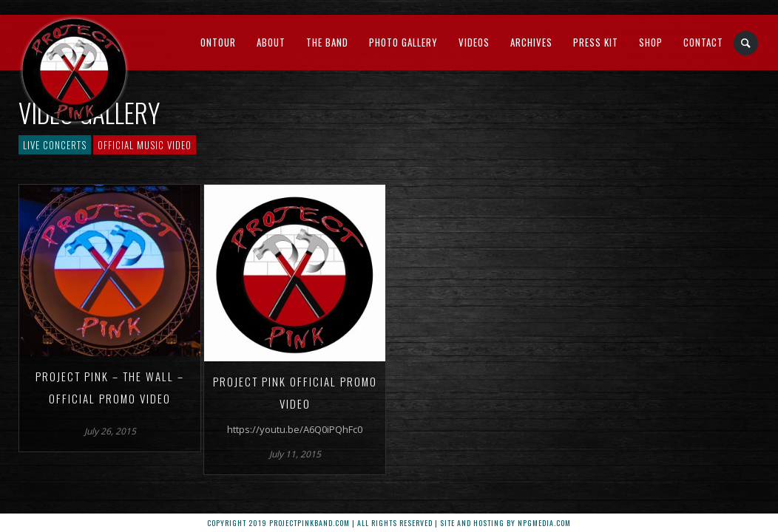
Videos (474, 42)
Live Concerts (55, 145)
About (271, 42)
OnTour (218, 42)
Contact (703, 42)
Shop (651, 42)
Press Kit (596, 42)
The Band (327, 42)
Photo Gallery (403, 42)
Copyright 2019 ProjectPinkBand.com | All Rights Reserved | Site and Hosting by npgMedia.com (389, 523)
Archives (531, 42)
